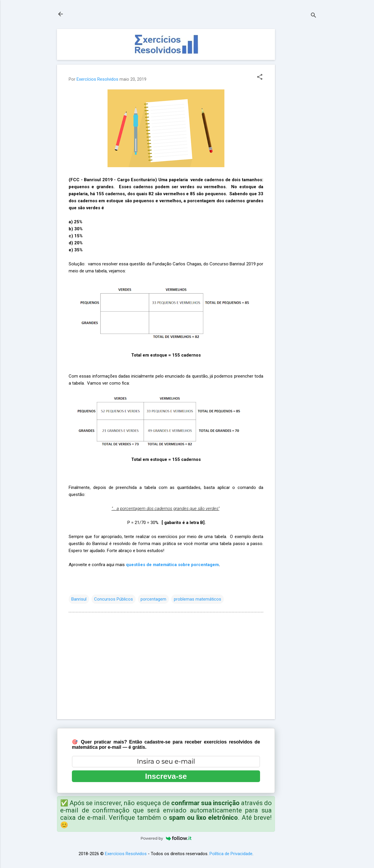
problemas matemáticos (198, 599)
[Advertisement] (298, 117)
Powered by (166, 838)
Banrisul (79, 599)
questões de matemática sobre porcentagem (172, 565)
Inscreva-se (166, 776)
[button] (260, 77)
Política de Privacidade (231, 854)
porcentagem (153, 599)
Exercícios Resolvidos (126, 854)
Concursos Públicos (114, 599)
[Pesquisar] (314, 16)
